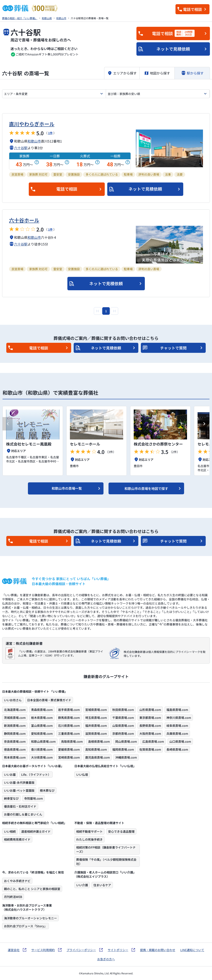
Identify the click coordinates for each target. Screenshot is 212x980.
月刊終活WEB (13, 897)
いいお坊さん (13, 700)
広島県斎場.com (153, 741)
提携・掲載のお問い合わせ (158, 950)
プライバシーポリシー (81, 950)
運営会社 (14, 950)
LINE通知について (192, 950)
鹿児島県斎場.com (97, 757)
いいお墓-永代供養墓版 (19, 782)
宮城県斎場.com (96, 710)
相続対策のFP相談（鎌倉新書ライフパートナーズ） (106, 849)
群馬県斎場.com (69, 718)
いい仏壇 (82, 774)
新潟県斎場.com (15, 726)
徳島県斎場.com (15, 749)
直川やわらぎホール (32, 124)
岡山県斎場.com (126, 741)
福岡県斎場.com (123, 749)
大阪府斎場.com (150, 733)
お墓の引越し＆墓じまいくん (23, 814)
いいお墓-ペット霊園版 (19, 790)
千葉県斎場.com (123, 718)
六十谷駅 (21, 148)
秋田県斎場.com (123, 710)
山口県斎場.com (180, 741)
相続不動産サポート (89, 831)
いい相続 (10, 831)
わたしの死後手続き (89, 839)
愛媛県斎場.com (69, 749)
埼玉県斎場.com (96, 718)
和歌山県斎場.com (43, 741)
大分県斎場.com (42, 757)
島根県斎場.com (99, 741)
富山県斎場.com (42, 726)
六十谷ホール (24, 220)
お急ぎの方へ (106, 959)
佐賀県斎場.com (150, 749)
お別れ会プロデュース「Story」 (26, 926)
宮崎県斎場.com (69, 757)
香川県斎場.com (42, 749)
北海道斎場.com (15, 710)
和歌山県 (47, 18)
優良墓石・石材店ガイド (20, 806)
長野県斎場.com (150, 726)
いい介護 (82, 885)
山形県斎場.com (150, 710)
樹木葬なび (47, 790)
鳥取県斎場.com (72, 741)
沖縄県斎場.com (126, 757)
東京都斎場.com (150, 718)
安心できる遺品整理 (121, 831)
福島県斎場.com (177, 710)
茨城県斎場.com (15, 718)
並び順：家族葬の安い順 (124, 94)
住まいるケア (102, 885)
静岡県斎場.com (15, 733)
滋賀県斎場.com (96, 733)
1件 (50, 133)
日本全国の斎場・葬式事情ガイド (49, 700)
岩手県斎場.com (69, 710)
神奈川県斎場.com (179, 718)
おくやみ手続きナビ (17, 881)
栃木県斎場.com (42, 718)
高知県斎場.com (96, 749)
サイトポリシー (118, 950)
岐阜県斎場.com (177, 726)
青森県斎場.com (42, 710)
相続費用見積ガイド (17, 839)
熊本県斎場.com (15, 757)
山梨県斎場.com (123, 726)
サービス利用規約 (43, 950)
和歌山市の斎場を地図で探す (146, 488)
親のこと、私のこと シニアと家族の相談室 (32, 889)
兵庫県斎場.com (177, 733)
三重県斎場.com (69, 733)
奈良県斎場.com (15, 741)
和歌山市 (61, 18)
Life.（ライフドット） (36, 774)
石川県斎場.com (69, 726)
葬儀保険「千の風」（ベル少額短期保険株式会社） (106, 862)
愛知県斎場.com (42, 733)
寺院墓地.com (33, 798)
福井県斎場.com (96, 726)
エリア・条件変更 (16, 94)
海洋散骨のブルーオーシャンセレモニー (30, 918)
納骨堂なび (11, 798)
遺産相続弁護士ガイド (36, 831)
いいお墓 (10, 774)
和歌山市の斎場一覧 (67, 488)
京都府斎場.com (123, 733)
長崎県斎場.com (177, 749)
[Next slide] (204, 424)
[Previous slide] (8, 424)
